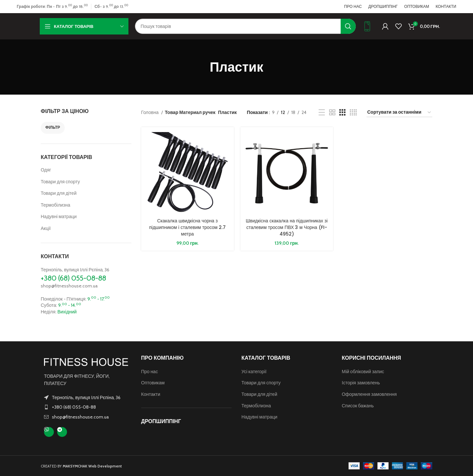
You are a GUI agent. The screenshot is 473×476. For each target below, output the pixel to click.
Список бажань (358, 406)
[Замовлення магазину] (399, 113)
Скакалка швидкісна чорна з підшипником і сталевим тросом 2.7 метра (187, 227)
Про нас (150, 372)
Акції (46, 228)
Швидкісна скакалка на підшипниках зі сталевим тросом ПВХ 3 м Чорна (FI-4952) (287, 227)
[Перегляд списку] (322, 113)
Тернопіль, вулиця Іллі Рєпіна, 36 (75, 270)
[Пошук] (245, 26)
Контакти (151, 394)
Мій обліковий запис (363, 372)
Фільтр (53, 127)
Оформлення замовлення (369, 394)
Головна (150, 112)
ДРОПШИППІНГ (161, 421)
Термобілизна (56, 205)
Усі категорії (254, 372)
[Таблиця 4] (353, 113)
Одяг (46, 170)
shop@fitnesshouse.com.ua (69, 286)
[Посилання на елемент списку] (86, 407)
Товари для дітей (59, 193)
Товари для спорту (60, 182)
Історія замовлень (361, 383)
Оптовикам (153, 383)
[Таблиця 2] (332, 113)
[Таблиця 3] (342, 113)
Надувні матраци (59, 216)
